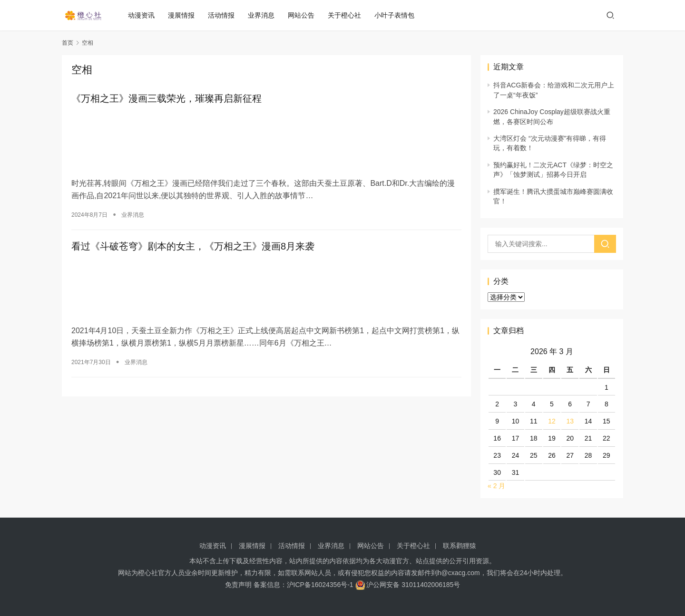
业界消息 (265, 15)
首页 (68, 43)
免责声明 (238, 585)
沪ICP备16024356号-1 (320, 585)
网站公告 (305, 15)
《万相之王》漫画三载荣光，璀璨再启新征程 (166, 99)
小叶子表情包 (398, 15)
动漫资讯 (145, 15)
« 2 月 (496, 486)
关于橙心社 (348, 15)
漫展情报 (185, 15)
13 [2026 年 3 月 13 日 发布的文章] (570, 421)
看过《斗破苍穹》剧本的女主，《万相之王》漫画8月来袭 (193, 244)
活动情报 (225, 15)
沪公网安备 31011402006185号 (408, 585)
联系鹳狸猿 (460, 546)
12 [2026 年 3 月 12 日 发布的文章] (552, 421)
